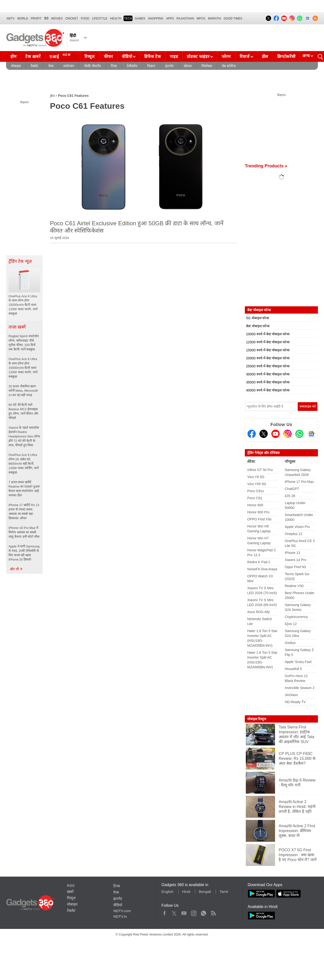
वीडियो (127, 57)
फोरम (226, 57)
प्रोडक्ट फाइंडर (198, 57)
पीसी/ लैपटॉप (92, 66)
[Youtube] (276, 434)
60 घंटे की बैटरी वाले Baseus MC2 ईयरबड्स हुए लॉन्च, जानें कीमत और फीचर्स (23, 411)
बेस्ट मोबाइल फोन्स (258, 326)
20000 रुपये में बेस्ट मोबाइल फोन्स (268, 358)
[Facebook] (252, 434)
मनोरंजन (69, 66)
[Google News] (311, 434)
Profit (36, 18)
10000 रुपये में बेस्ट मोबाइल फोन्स (268, 334)
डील (265, 57)
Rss (213, 912)
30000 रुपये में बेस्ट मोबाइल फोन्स (268, 374)
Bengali (205, 892)
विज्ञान (151, 66)
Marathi (214, 18)
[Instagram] (287, 434)
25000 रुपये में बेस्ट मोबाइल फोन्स (268, 366)
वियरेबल (207, 66)
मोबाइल (16, 66)
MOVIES (57, 18)
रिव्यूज (90, 57)
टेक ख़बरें (33, 57)
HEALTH (116, 18)
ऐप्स (51, 66)
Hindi (186, 892)
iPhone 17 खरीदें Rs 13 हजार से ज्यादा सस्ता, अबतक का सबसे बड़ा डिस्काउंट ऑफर (24, 512)
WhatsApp (204, 912)
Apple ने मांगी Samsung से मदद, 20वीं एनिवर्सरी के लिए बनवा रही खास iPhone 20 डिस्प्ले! (24, 553)
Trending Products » (266, 166)
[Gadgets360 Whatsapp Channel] (299, 434)
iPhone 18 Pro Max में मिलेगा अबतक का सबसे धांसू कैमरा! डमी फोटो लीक (24, 532)
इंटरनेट (169, 66)
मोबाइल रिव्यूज (257, 719)
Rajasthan (185, 18)
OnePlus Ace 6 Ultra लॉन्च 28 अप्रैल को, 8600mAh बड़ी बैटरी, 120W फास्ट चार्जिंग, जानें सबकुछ (24, 464)
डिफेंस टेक (152, 57)
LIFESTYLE (100, 18)
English (167, 892)
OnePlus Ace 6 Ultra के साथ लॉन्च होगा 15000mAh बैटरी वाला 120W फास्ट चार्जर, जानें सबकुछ (23, 368)
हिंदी (46, 18)
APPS (170, 18)
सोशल (188, 66)
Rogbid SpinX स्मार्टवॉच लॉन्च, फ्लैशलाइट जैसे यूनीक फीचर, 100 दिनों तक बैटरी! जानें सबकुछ (24, 343)
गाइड (174, 57)
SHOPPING (156, 18)
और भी (16, 569)
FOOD (85, 18)
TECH (128, 18)
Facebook (165, 912)
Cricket (72, 18)
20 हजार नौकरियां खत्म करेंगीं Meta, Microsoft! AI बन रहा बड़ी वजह (23, 391)
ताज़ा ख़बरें (17, 327)
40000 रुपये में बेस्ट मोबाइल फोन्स (268, 390)
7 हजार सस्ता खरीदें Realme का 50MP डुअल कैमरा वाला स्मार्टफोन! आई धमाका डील (24, 489)
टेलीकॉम (132, 66)
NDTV (11, 18)
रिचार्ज (245, 57)
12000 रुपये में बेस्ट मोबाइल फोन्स (268, 342)
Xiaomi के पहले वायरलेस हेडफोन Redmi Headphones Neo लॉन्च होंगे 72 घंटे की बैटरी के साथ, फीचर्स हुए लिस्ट (24, 436)
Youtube (184, 912)
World (23, 18)
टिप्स (114, 66)
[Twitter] (264, 434)
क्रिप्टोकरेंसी (286, 57)
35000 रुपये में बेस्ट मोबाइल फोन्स (268, 382)
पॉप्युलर (290, 461)
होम (13, 57)
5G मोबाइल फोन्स (257, 318)
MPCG (201, 18)
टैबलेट (34, 66)
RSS (71, 885)
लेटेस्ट (251, 461)
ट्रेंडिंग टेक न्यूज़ (20, 261)
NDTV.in (120, 916)
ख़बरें (70, 892)
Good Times (233, 18)
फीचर (108, 57)
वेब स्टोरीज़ (229, 66)
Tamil (224, 892)
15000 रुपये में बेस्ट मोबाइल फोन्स (268, 350)
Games (140, 18)
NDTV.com (122, 911)
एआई (61, 56)
